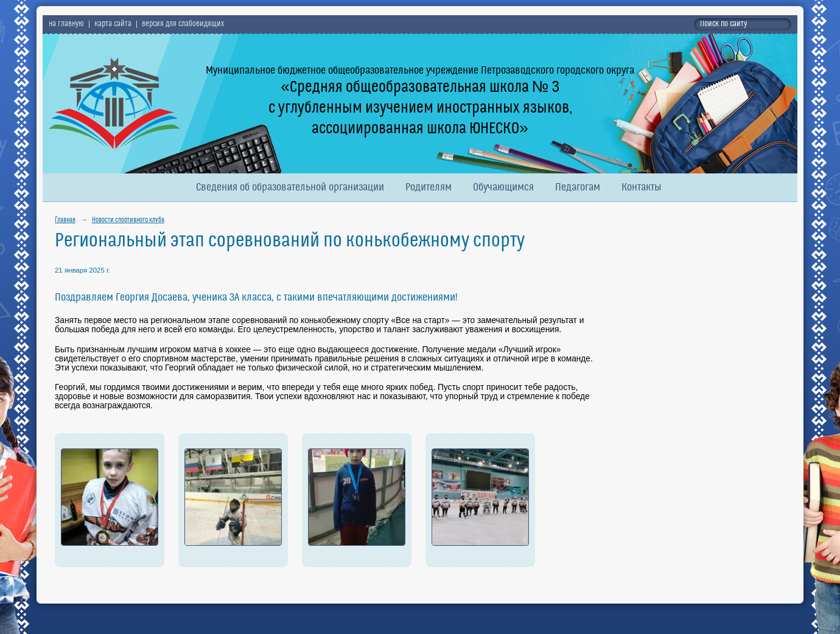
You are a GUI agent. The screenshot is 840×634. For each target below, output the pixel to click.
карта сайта (113, 24)
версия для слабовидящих (183, 24)
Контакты (642, 188)
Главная (65, 220)
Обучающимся (503, 188)
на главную (66, 24)
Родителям (429, 188)
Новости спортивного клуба (128, 220)
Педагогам (578, 188)
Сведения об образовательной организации (290, 188)
